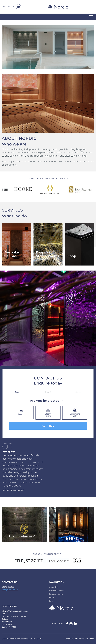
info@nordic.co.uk (10, 590)
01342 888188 (8, 7)
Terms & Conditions (75, 639)
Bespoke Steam (56, 594)
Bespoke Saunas (56, 591)
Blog (51, 601)
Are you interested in (47, 401)
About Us (53, 587)
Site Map (90, 639)
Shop (51, 598)
